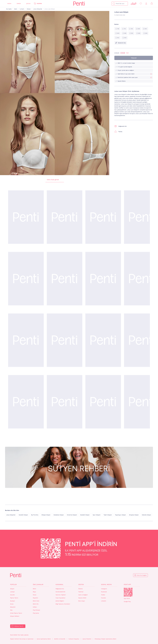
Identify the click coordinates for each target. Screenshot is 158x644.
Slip (11, 610)
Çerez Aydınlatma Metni (44, 639)
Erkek (19, 4)
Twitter (103, 595)
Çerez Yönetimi (87, 639)
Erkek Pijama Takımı (16, 613)
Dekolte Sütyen (146, 515)
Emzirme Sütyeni (72, 515)
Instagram (104, 589)
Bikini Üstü (36, 601)
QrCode (128, 592)
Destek (81, 584)
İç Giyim (22, 9)
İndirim (39, 4)
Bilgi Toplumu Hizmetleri (63, 604)
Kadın (9, 4)
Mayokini (35, 598)
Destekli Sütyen (85, 515)
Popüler (13, 584)
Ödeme (80, 589)
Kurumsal (59, 584)
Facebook (104, 592)
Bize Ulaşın (82, 601)
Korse (12, 604)
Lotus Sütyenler (38, 9)
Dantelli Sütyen (23, 515)
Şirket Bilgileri (60, 601)
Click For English (142, 575)
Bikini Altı (36, 604)
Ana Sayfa (9, 9)
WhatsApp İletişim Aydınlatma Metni (105, 639)
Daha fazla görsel (55, 180)
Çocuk (28, 4)
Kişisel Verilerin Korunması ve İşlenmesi (22, 639)
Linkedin (104, 601)
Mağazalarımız (60, 589)
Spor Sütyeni (97, 515)
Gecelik (12, 595)
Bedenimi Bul (121, 43)
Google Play (127, 602)
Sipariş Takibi (82, 598)
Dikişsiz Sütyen (46, 515)
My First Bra (35, 515)
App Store (127, 598)
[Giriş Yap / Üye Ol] (146, 4)
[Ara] (114, 4)
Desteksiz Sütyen (59, 515)
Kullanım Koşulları (74, 639)
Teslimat (81, 592)
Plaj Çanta (36, 613)
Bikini (34, 589)
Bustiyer (13, 601)
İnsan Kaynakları (60, 598)
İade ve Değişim (83, 595)
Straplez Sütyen (134, 515)
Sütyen (29, 9)
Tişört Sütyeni (108, 515)
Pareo (35, 595)
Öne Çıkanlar (38, 584)
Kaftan (35, 607)
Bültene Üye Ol (19, 626)
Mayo (34, 592)
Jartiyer (12, 592)
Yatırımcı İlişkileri (61, 595)
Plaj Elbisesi (36, 610)
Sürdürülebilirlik (60, 592)
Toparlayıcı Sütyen (120, 515)
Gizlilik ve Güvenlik (60, 639)
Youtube (103, 598)
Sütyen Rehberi (15, 616)
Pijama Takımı (14, 598)
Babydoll (13, 607)
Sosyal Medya (106, 584)
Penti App (127, 584)
